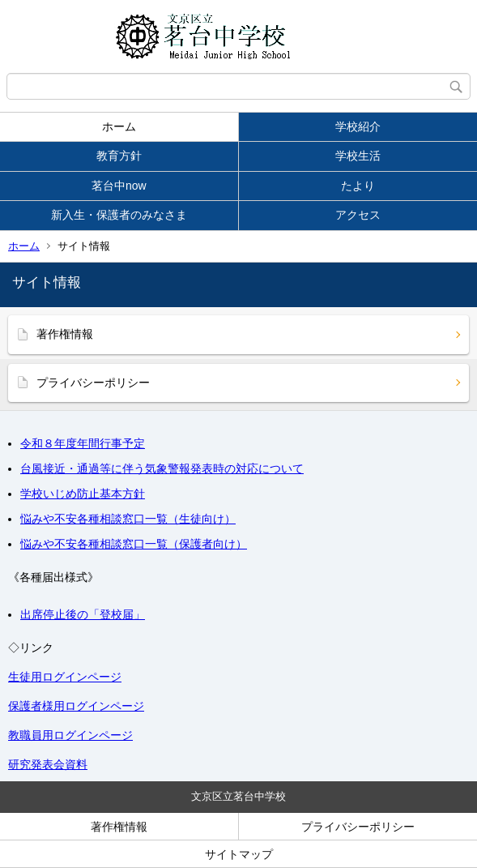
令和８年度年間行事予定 (83, 443)
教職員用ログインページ (70, 735)
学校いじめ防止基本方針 (83, 494)
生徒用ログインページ (65, 677)
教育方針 (119, 156)
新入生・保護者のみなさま (119, 215)
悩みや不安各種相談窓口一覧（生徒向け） (128, 519)
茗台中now (119, 186)
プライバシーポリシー (93, 383)
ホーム (119, 126)
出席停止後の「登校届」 (83, 614)
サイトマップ (239, 854)
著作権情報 (65, 334)
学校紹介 (358, 126)
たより (358, 186)
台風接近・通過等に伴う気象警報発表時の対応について (162, 468)
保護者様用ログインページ (76, 706)
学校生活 (358, 156)
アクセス (358, 215)
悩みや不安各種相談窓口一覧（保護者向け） (134, 544)
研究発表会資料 (48, 764)
